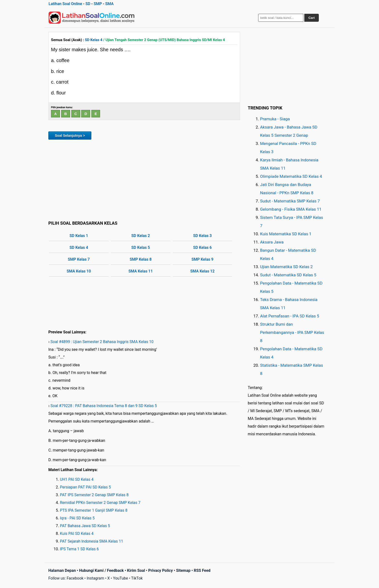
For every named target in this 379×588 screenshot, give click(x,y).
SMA (109, 4)
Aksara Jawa (272, 242)
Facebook (75, 578)
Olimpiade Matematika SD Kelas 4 (291, 176)
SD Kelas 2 (141, 236)
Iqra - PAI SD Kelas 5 (77, 518)
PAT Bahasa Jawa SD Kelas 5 (85, 526)
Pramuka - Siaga (275, 119)
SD (88, 4)
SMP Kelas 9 (202, 259)
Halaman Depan (62, 570)
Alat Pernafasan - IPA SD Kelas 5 (290, 316)
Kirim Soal (136, 570)
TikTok (137, 578)
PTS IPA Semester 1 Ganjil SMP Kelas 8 (94, 510)
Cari (312, 18)
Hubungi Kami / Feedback (101, 570)
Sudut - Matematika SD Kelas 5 (288, 275)
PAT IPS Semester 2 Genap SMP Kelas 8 (94, 495)
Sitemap (183, 570)
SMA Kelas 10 (79, 271)
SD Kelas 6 (202, 247)
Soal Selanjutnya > (70, 136)
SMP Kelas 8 (141, 259)
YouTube (120, 578)
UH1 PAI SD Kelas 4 (77, 479)
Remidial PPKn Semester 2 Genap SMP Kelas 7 (100, 503)
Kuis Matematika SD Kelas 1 (286, 234)
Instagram (95, 578)
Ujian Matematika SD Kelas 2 (286, 267)
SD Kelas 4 (94, 40)
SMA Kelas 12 (202, 271)
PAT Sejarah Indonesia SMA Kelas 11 (91, 541)
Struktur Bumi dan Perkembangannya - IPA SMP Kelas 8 (292, 332)
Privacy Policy (160, 570)
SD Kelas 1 (79, 236)
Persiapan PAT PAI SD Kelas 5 (85, 487)
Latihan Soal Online (65, 4)
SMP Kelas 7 (79, 259)
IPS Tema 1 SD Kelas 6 (79, 549)
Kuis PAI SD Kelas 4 (77, 534)
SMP (98, 4)
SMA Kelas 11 (141, 271)
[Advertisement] (144, 179)
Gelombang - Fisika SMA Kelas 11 (291, 209)
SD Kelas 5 (141, 247)
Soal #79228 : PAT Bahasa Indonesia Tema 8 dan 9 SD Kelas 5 (104, 406)
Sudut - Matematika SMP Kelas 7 (290, 201)
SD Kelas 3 (202, 236)
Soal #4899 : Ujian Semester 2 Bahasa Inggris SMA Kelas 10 (102, 342)
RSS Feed (202, 570)
